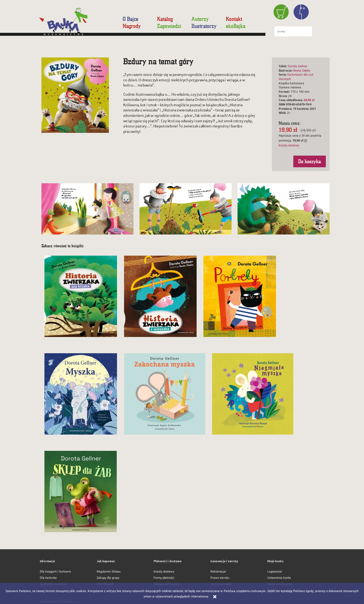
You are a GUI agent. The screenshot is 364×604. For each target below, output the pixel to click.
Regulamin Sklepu (109, 571)
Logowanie (275, 571)
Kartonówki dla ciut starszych (296, 76)
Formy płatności (164, 577)
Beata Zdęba (302, 70)
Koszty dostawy (289, 145)
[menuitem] (134, 19)
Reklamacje (218, 571)
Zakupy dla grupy (108, 577)
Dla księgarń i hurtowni (55, 571)
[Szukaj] (319, 31)
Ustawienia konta (279, 577)
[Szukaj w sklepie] (293, 31)
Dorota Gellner (298, 66)
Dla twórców (48, 577)
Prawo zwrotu (220, 577)
